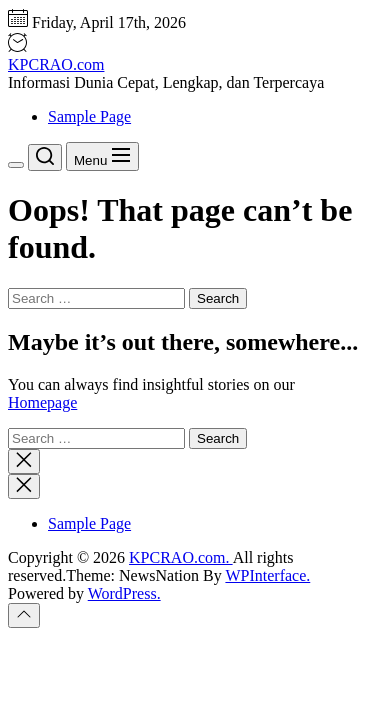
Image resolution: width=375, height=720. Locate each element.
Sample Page (89, 116)
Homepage (42, 402)
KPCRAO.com (56, 64)
